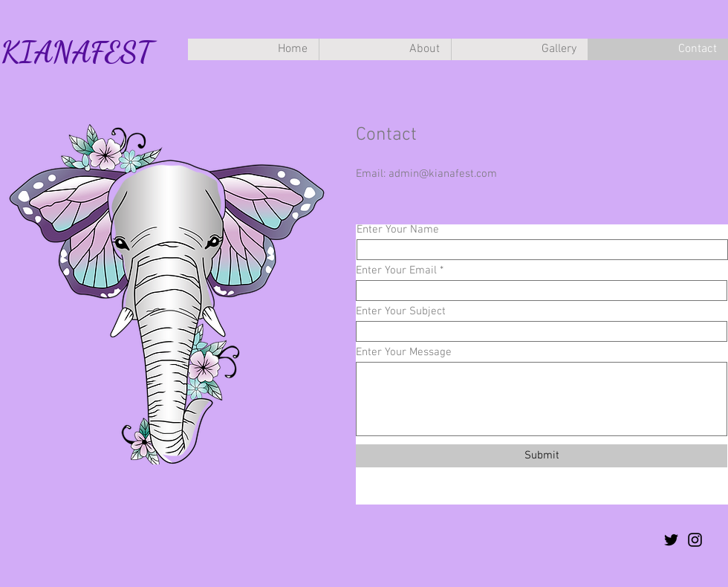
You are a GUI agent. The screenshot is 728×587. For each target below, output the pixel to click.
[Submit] (542, 456)
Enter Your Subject (401, 312)
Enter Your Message (404, 353)
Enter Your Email (396, 271)
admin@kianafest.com (443, 174)
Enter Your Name (398, 230)
